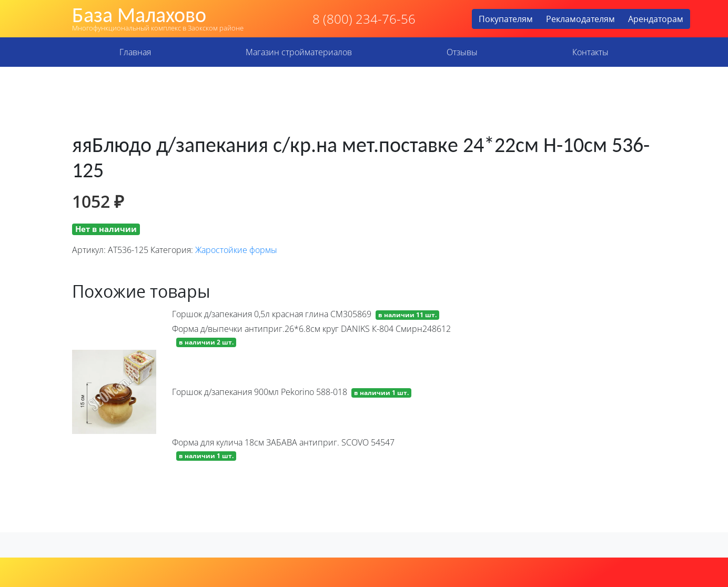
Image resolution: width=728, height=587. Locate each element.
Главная (135, 52)
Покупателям (506, 19)
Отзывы (462, 52)
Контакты (590, 52)
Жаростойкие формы (236, 250)
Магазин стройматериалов (299, 52)
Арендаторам (656, 19)
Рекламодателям (580, 19)
